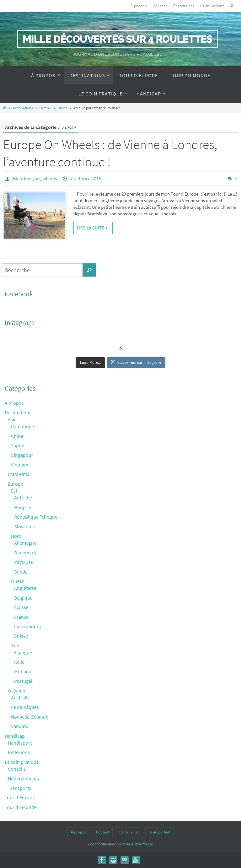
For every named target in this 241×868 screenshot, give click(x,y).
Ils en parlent (212, 6)
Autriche (23, 498)
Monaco (23, 671)
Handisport (20, 743)
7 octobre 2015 (86, 178)
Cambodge (22, 426)
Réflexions (19, 752)
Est (14, 491)
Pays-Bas (24, 562)
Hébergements (23, 779)
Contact (160, 6)
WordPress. (144, 844)
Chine (17, 436)
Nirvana (123, 844)
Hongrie (23, 507)
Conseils (17, 769)
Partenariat (184, 6)
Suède (21, 572)
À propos (139, 6)
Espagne (23, 652)
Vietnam (20, 465)
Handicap (15, 736)
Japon (18, 445)
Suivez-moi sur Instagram (136, 362)
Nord (16, 536)
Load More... (90, 362)
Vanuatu (20, 726)
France (21, 617)
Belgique (23, 598)
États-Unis (19, 474)
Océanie (16, 691)
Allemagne (25, 543)
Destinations (23, 108)
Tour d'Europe (20, 797)
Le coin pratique (22, 762)
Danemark (25, 553)
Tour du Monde (21, 807)
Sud (15, 645)
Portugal (23, 681)
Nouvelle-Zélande (30, 717)
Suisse (21, 636)
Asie (12, 419)
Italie (19, 662)
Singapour (22, 455)
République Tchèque (36, 517)
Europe (45, 108)
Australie (20, 698)
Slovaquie (25, 526)
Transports (19, 788)
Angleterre (25, 588)
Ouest (62, 108)
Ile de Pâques (25, 707)
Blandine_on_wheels (35, 178)
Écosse (21, 607)
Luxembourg (28, 626)
